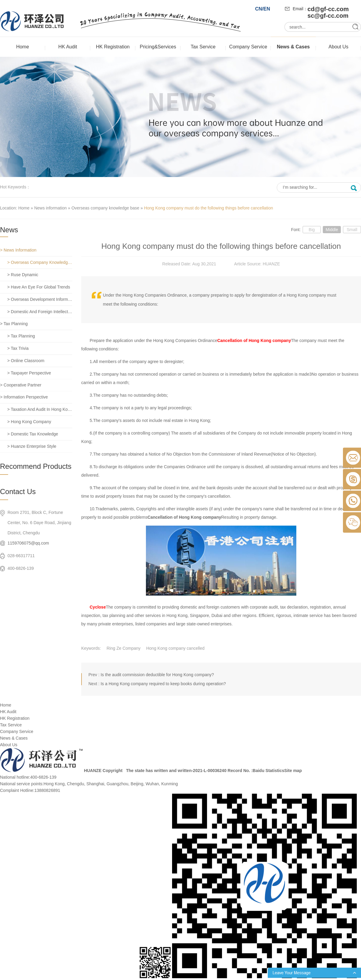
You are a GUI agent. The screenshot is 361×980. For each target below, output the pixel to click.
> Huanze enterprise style (32, 446)
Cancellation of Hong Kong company (254, 340)
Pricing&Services (158, 47)
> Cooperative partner (21, 385)
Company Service (248, 47)
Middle (332, 230)
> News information (18, 250)
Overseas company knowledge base (105, 208)
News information (51, 208)
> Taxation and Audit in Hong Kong (40, 409)
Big (312, 230)
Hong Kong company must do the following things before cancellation (209, 208)
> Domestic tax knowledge (33, 434)
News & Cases (293, 47)
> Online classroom (26, 361)
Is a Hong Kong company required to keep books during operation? (163, 684)
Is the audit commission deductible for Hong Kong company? (157, 675)
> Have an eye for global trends (39, 287)
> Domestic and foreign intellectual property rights (40, 312)
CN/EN (263, 9)
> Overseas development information (40, 299)
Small (352, 230)
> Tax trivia (18, 348)
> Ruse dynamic (23, 275)
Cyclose (98, 607)
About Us (338, 47)
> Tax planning (14, 324)
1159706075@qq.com (28, 543)
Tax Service (203, 47)
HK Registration (113, 47)
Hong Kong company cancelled (175, 648)
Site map (293, 771)
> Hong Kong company (29, 422)
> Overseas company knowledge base (40, 262)
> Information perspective (24, 397)
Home (23, 47)
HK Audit (68, 47)
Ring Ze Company (123, 648)
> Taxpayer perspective (29, 373)
